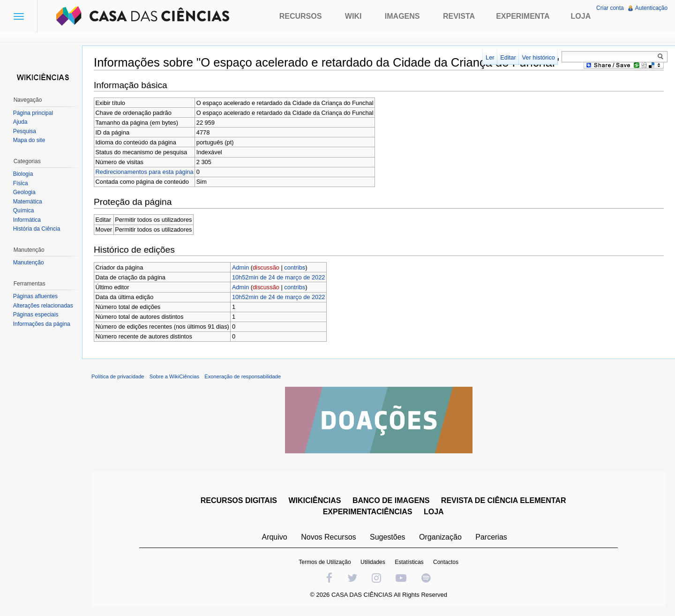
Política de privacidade (118, 377)
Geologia (24, 192)
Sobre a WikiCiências (175, 377)
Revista (459, 16)
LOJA (434, 512)
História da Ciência (37, 229)
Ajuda (20, 122)
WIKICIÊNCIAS (315, 501)
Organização (440, 537)
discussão (266, 267)
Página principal (33, 113)
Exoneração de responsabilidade (243, 377)
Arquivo (275, 537)
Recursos (301, 16)
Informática (27, 220)
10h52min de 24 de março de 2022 (279, 277)
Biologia (23, 174)
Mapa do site (29, 140)
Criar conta (610, 8)
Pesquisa (25, 131)
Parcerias (492, 537)
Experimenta (523, 16)
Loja (581, 16)
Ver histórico (538, 57)
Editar (508, 57)
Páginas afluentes (35, 296)
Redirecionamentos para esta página (145, 172)
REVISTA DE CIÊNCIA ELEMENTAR (504, 501)
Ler (490, 57)
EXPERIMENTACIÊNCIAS (368, 512)
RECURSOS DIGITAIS (239, 501)
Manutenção (29, 263)
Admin (241, 267)
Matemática (28, 202)
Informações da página (42, 324)
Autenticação (651, 8)
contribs (295, 267)
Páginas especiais (36, 315)
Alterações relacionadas (43, 306)
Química (24, 210)
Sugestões (388, 537)
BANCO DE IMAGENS (391, 501)
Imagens (402, 16)
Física (21, 183)
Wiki (353, 16)
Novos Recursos (329, 537)
